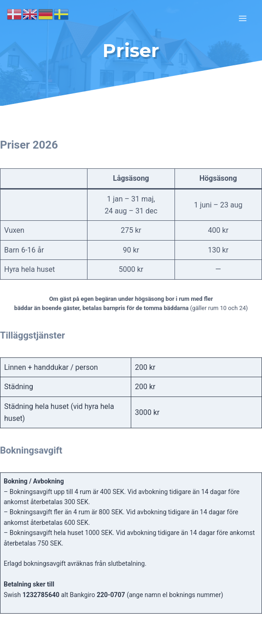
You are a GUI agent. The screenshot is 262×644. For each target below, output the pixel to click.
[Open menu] (242, 18)
